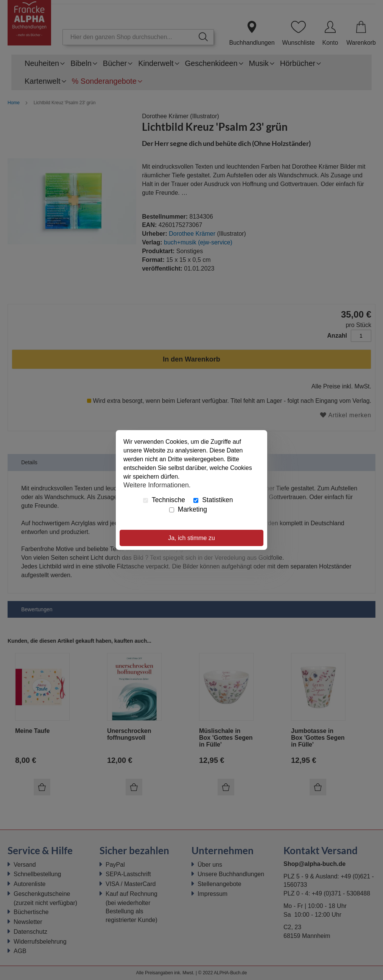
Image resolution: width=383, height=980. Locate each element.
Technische (164, 500)
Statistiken (213, 500)
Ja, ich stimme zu (191, 538)
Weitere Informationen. (157, 485)
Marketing (188, 509)
